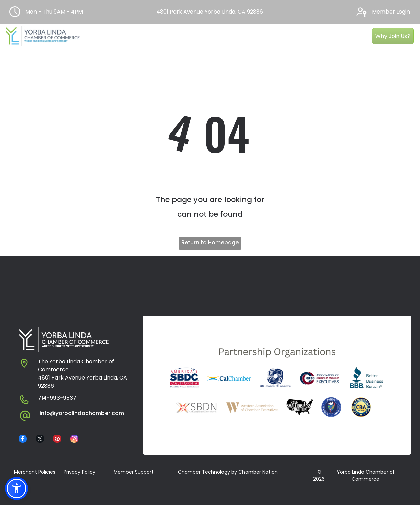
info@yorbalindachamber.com (82, 413)
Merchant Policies (35, 472)
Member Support (134, 472)
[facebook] (23, 440)
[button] (17, 488)
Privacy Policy (79, 472)
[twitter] (40, 440)
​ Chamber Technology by (207, 472)
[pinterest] (57, 440)
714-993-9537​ (57, 398)
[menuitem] (108, 32)
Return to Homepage (210, 242)
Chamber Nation (258, 472)
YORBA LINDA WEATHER (210, 282)
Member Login (391, 12)
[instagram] (74, 440)
